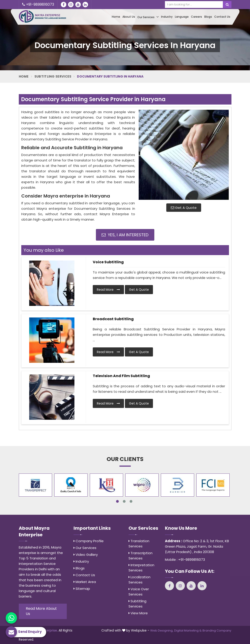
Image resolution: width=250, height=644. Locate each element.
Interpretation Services (141, 568)
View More (138, 613)
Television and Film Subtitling (121, 376)
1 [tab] (117, 501)
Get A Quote (184, 208)
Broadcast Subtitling (113, 319)
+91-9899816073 (38, 4)
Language (182, 17)
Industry (167, 17)
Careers (196, 17)
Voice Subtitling (108, 262)
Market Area (85, 582)
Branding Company (217, 631)
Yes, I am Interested (125, 235)
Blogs (208, 17)
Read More (108, 290)
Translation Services (139, 544)
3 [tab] (131, 501)
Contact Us (222, 17)
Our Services (148, 17)
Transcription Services (140, 556)
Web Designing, (162, 631)
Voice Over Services (139, 592)
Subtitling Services (53, 76)
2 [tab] (124, 501)
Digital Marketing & (188, 631)
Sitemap (82, 589)
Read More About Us (41, 611)
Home (116, 17)
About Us (129, 17)
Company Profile (89, 541)
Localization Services (139, 580)
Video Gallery (86, 555)
